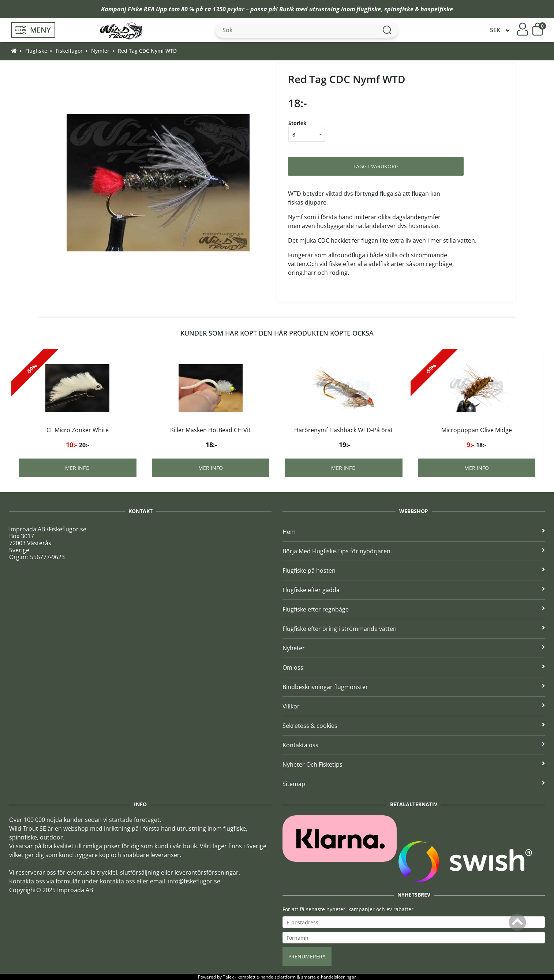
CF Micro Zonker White (78, 430)
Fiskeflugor (69, 51)
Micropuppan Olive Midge (477, 430)
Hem (414, 532)
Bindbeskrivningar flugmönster (414, 687)
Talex (228, 977)
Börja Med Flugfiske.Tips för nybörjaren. (414, 551)
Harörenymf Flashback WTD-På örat (344, 430)
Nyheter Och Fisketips (414, 764)
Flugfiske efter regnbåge (414, 609)
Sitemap (414, 784)
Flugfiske (36, 51)
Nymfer (100, 51)
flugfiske (369, 9)
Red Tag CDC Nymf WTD (147, 51)
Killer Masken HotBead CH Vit (210, 430)
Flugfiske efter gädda (414, 590)
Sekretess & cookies (414, 726)
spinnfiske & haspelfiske (419, 9)
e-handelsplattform (276, 977)
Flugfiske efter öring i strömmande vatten (414, 629)
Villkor (414, 706)
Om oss (414, 667)
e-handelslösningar (336, 977)
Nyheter (414, 648)
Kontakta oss (414, 745)
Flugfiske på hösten (414, 571)
